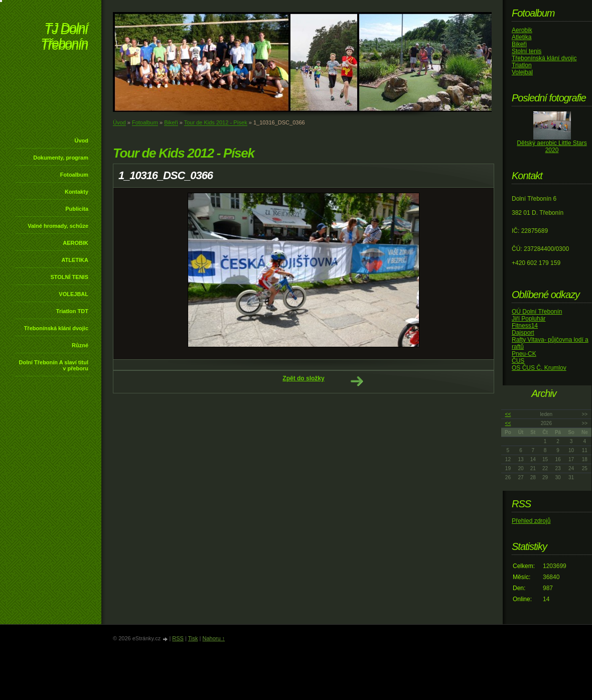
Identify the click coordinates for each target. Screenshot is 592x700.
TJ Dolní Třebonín (64, 37)
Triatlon (522, 65)
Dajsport (523, 333)
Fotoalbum (74, 175)
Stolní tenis (527, 51)
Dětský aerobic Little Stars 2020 (552, 147)
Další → (357, 381)
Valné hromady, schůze (58, 226)
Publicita (77, 209)
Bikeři (171, 122)
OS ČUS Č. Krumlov (539, 368)
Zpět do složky (303, 378)
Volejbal (522, 72)
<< (508, 414)
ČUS (518, 361)
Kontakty (77, 192)
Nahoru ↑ (213, 638)
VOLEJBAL (73, 294)
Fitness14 (525, 326)
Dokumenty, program (61, 158)
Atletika (522, 37)
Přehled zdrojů (531, 521)
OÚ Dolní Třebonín (537, 312)
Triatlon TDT (72, 311)
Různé (80, 345)
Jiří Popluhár (529, 319)
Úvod (82, 141)
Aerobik (522, 30)
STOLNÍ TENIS (69, 277)
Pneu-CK (524, 354)
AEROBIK (76, 243)
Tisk (193, 638)
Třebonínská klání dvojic (56, 328)
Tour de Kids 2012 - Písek (216, 122)
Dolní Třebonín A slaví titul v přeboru (53, 365)
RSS (178, 638)
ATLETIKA (75, 260)
